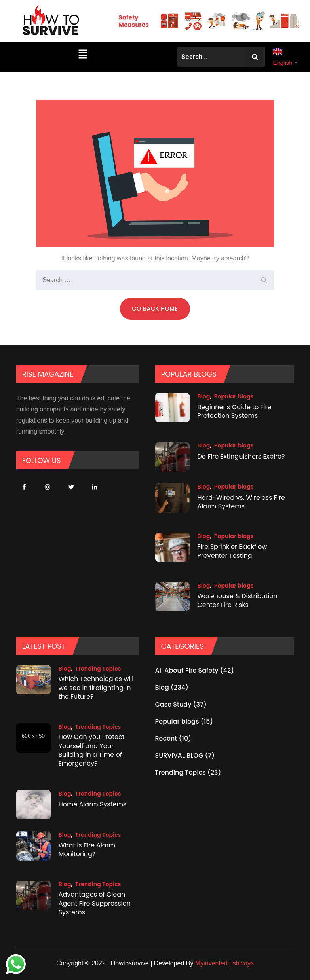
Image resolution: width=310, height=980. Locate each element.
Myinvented (211, 963)
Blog (204, 396)
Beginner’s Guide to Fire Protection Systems (235, 411)
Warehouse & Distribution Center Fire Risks (238, 600)
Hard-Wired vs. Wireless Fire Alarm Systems (241, 501)
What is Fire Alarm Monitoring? (87, 850)
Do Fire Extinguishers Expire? (241, 456)
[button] (83, 54)
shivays (243, 963)
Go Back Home (155, 309)
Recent (166, 738)
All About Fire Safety (187, 670)
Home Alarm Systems (93, 804)
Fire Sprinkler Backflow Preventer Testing (232, 551)
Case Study (173, 704)
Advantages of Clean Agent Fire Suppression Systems (95, 904)
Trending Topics (98, 669)
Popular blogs (234, 396)
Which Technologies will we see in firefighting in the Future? (96, 688)
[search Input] (155, 280)
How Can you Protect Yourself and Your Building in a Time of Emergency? (92, 751)
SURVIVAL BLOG (179, 755)
